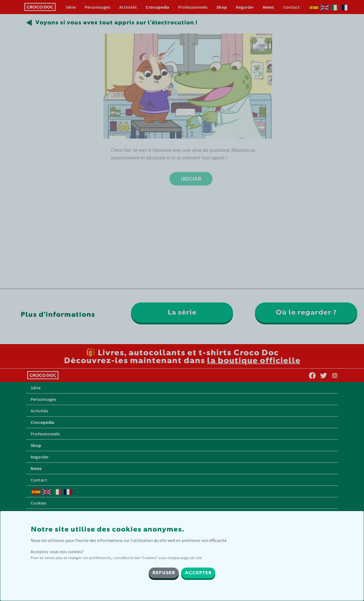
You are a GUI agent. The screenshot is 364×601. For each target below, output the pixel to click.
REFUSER (164, 573)
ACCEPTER (198, 573)
